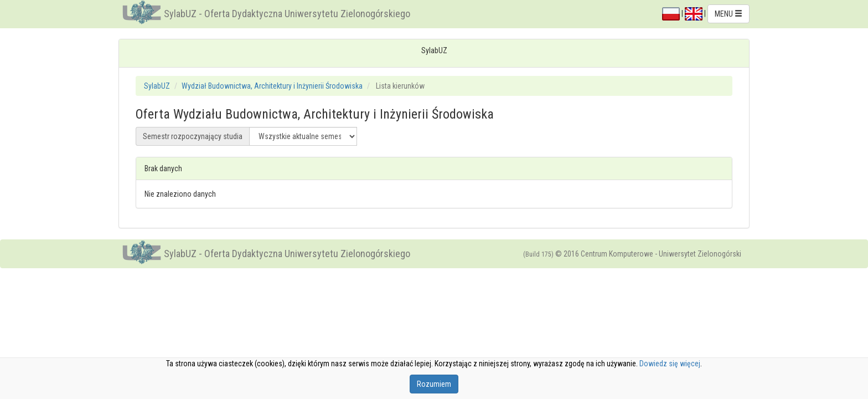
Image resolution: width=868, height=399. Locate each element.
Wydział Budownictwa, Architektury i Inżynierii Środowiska (272, 86)
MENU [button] (728, 14)
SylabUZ (157, 86)
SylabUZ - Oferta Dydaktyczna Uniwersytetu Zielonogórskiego (287, 14)
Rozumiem (434, 384)
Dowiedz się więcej (670, 364)
